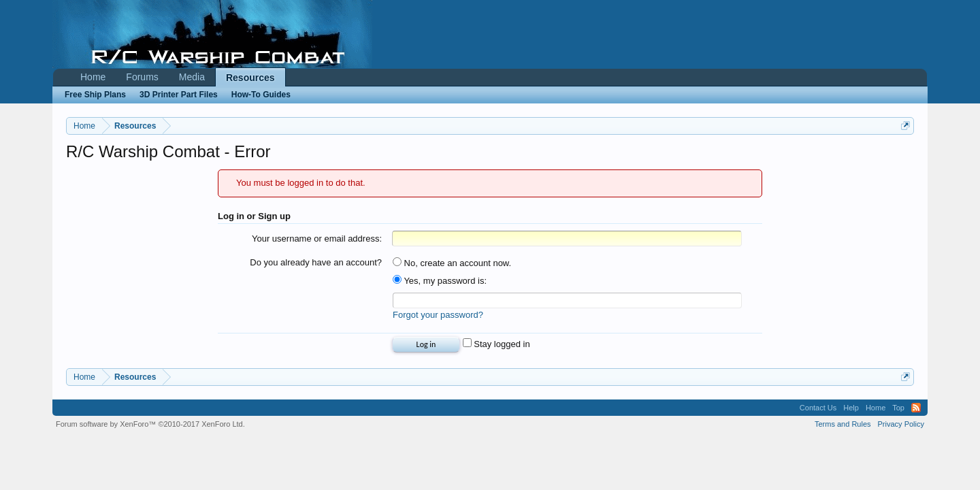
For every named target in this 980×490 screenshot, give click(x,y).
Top (898, 408)
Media (192, 77)
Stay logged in (496, 344)
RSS (916, 408)
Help (851, 408)
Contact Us (818, 408)
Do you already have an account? (316, 262)
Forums (142, 77)
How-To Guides (261, 95)
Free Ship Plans (95, 95)
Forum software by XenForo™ (150, 424)
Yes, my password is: (440, 281)
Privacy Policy (901, 424)
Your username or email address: (317, 239)
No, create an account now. (452, 263)
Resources (250, 78)
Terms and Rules (843, 424)
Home (93, 77)
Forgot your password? (438, 315)
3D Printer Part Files (179, 95)
